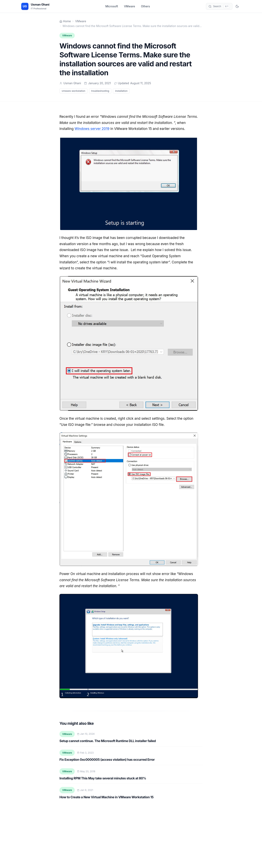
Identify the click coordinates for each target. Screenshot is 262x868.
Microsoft (112, 6)
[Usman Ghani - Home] (35, 6)
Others (145, 6)
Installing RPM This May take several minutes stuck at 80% (103, 778)
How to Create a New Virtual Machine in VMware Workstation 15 (106, 797)
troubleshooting (100, 91)
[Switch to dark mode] (237, 6)
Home (65, 21)
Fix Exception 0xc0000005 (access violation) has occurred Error (107, 760)
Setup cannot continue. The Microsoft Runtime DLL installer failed (108, 741)
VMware (130, 6)
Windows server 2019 (92, 129)
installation (121, 91)
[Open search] (219, 6)
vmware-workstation (73, 91)
